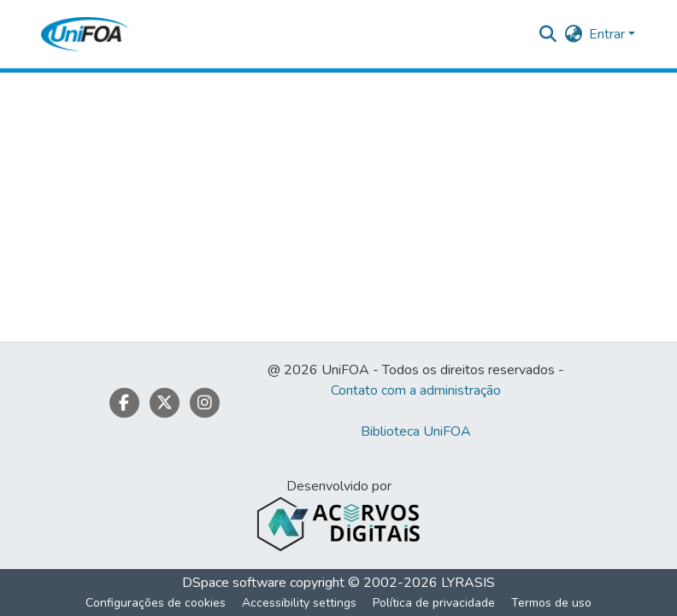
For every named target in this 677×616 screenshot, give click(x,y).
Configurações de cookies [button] (156, 603)
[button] (85, 34)
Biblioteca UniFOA (416, 431)
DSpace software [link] (234, 583)
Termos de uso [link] (551, 603)
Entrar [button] (609, 34)
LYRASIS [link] (468, 583)
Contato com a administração (416, 390)
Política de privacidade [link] (434, 603)
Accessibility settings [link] (299, 603)
